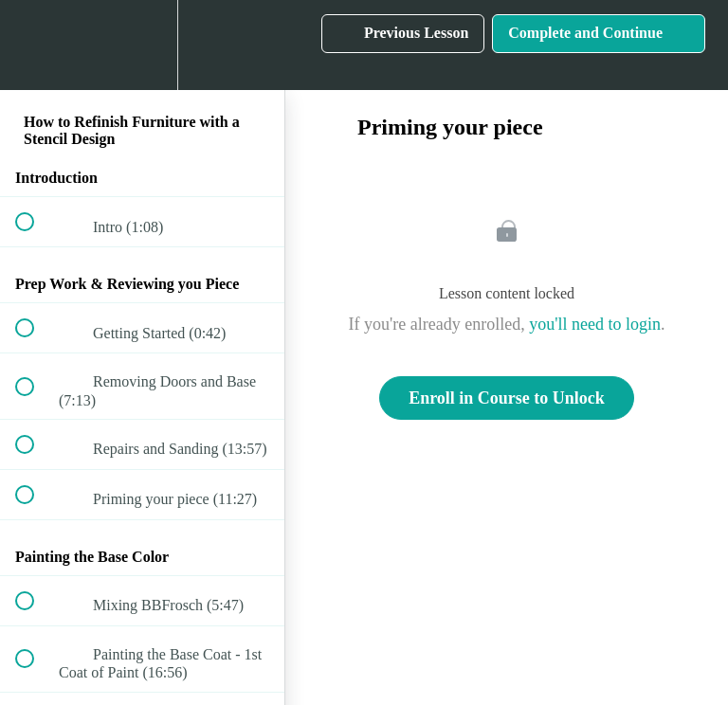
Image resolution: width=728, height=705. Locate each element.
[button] (35, 45)
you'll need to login (595, 324)
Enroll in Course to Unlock (507, 398)
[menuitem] (142, 45)
